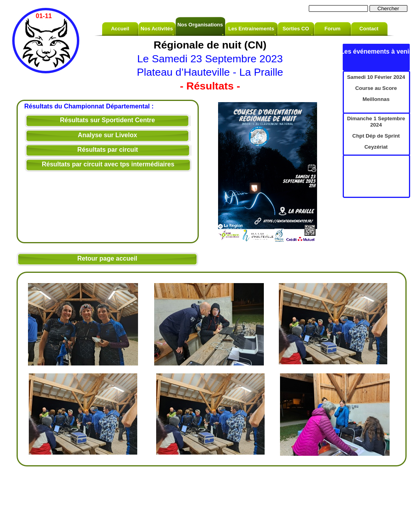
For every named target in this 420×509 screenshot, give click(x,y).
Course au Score (376, 88)
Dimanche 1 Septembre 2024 (376, 122)
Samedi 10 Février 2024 (376, 77)
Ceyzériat (376, 147)
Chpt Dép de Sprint (376, 136)
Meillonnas (376, 99)
